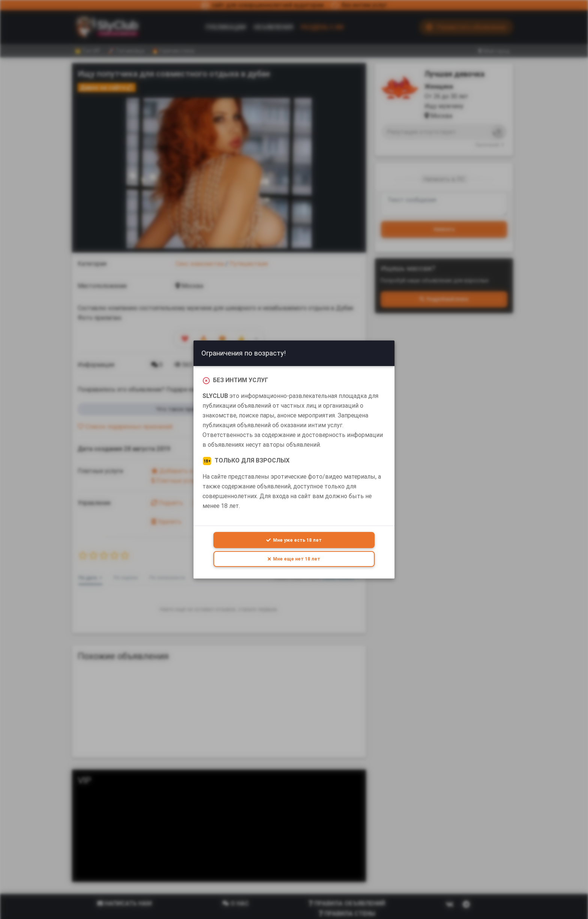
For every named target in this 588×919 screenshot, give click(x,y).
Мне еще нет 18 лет (294, 559)
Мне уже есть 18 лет (294, 540)
